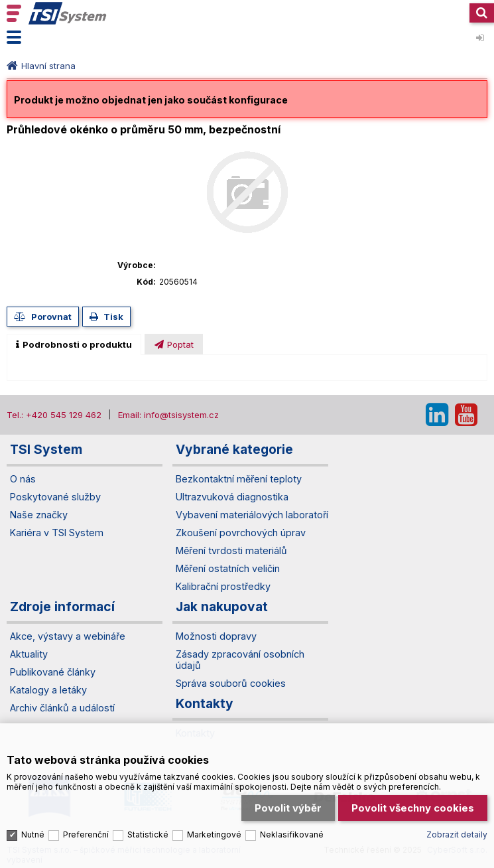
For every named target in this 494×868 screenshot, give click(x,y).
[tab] (74, 344)
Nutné (33, 834)
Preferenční (86, 834)
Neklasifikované (292, 834)
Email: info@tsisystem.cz (168, 415)
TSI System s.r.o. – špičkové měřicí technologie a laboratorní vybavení (68, 13)
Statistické (148, 834)
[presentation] (74, 344)
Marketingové (214, 834)
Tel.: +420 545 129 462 (54, 415)
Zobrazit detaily (457, 834)
